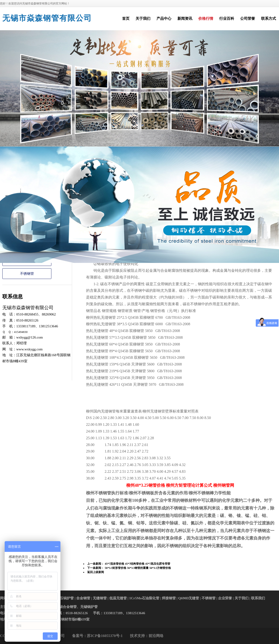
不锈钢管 (27, 274)
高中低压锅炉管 (61, 598)
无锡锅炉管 (89, 607)
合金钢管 (83, 598)
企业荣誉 (225, 598)
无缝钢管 (100, 598)
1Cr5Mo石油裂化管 (144, 598)
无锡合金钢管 (66, 607)
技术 (134, 636)
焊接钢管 (169, 598)
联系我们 (258, 598)
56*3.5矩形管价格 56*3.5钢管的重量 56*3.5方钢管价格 (138, 568)
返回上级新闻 (96, 572)
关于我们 (242, 598)
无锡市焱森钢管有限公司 (47, 18)
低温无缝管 (118, 598)
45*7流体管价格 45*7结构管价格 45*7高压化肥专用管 (138, 564)
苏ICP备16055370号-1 (105, 636)
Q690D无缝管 (189, 598)
